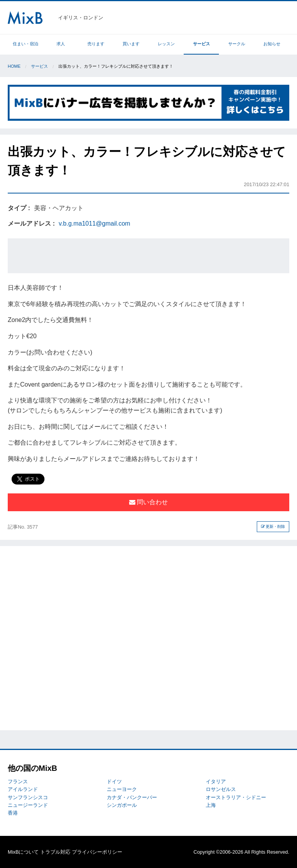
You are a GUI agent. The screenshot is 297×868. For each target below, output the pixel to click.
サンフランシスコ (28, 797)
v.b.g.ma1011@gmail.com (95, 223)
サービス (201, 44)
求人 (61, 44)
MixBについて (23, 852)
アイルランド (23, 789)
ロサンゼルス (221, 789)
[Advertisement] (148, 256)
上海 (211, 805)
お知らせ (272, 44)
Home (14, 66)
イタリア (216, 782)
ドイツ (114, 782)
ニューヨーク (122, 789)
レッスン (166, 44)
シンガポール (122, 805)
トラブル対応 (55, 852)
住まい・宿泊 (26, 44)
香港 (13, 813)
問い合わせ (148, 502)
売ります (96, 44)
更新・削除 (273, 526)
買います (131, 44)
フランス (18, 782)
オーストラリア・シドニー (236, 797)
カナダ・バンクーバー (132, 797)
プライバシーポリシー (97, 852)
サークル (237, 44)
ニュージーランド (28, 805)
